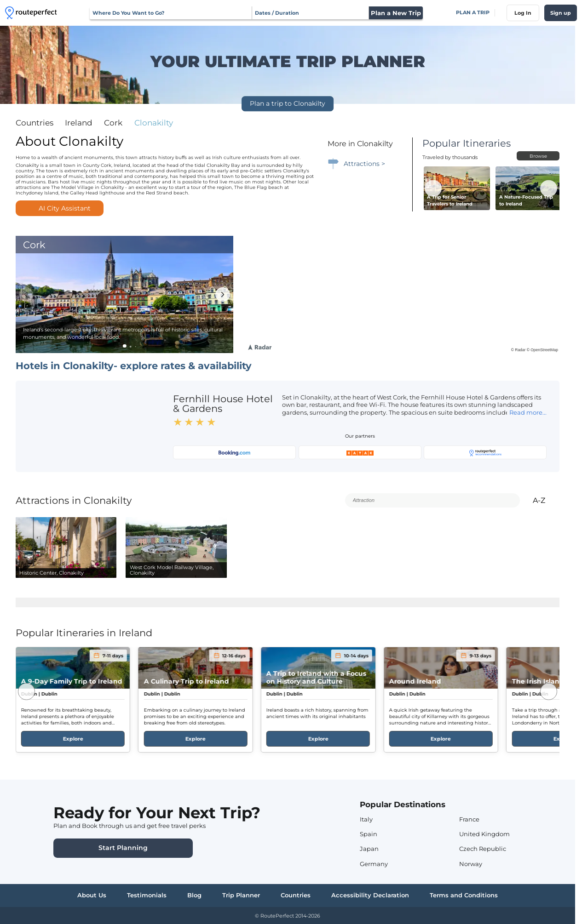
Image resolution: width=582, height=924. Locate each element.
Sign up (561, 13)
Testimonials (147, 895)
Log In (523, 13)
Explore (73, 739)
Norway (471, 864)
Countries (35, 123)
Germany (374, 864)
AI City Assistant (60, 208)
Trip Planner (241, 895)
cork (113, 123)
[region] (402, 294)
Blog (194, 895)
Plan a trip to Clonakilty (288, 103)
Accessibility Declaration (370, 895)
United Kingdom (484, 834)
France (469, 819)
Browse (538, 156)
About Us (92, 895)
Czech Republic (483, 849)
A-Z (545, 500)
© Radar (519, 350)
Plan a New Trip (396, 13)
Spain (369, 834)
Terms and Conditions (464, 895)
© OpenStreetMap (542, 350)
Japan (369, 849)
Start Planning (123, 848)
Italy (366, 819)
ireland (79, 123)
